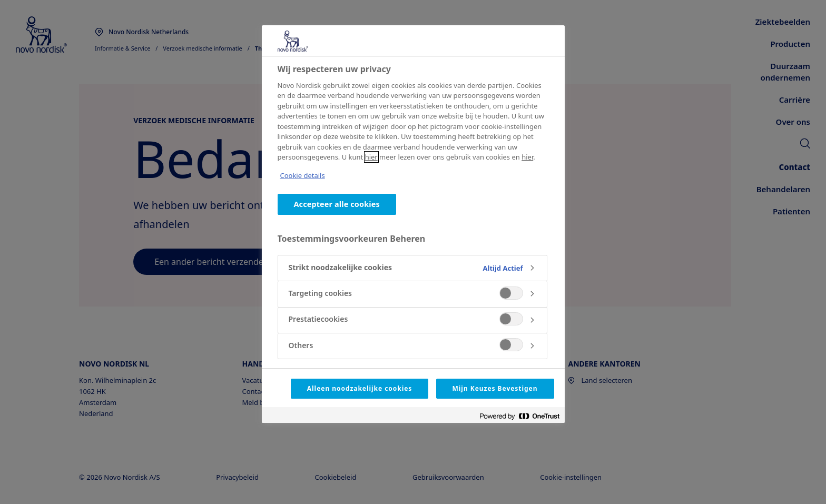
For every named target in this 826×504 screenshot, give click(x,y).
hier (371, 157)
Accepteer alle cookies (337, 204)
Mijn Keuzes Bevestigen (495, 388)
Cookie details (303, 175)
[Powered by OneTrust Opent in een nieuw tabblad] (519, 416)
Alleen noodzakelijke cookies (360, 388)
